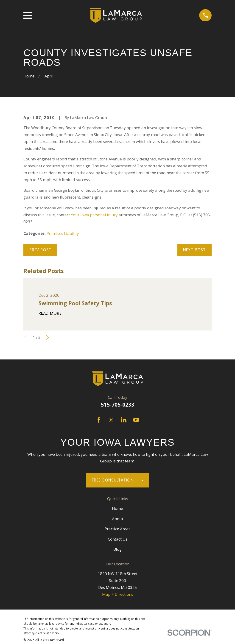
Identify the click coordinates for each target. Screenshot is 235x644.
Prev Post (40, 250)
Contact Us (118, 539)
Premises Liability (63, 233)
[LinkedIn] (124, 420)
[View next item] (47, 337)
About (118, 519)
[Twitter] (111, 420)
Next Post (194, 250)
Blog (117, 549)
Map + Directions (118, 594)
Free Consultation (117, 480)
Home (117, 508)
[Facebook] (99, 420)
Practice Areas (117, 529)
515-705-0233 (117, 405)
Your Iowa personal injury (94, 215)
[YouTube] (136, 420)
